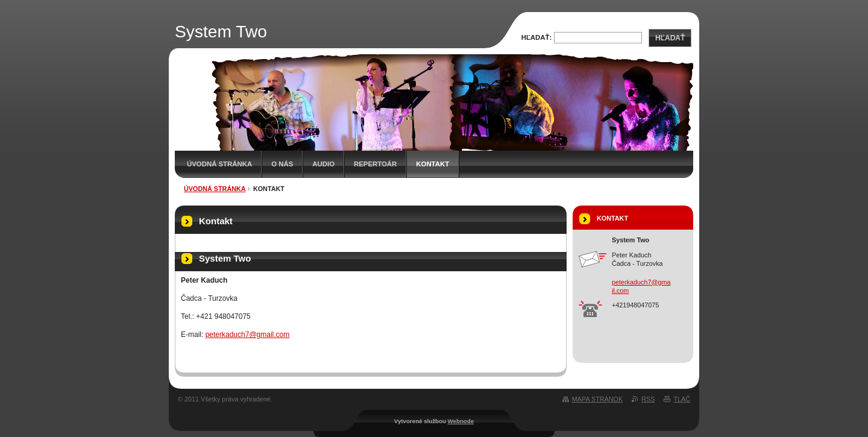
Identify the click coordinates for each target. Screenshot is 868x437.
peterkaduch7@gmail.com (248, 335)
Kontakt (432, 164)
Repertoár (375, 164)
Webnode (461, 421)
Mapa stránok (597, 399)
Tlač (682, 399)
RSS (648, 399)
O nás (282, 164)
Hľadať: (537, 37)
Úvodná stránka (219, 164)
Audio (323, 164)
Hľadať (670, 38)
